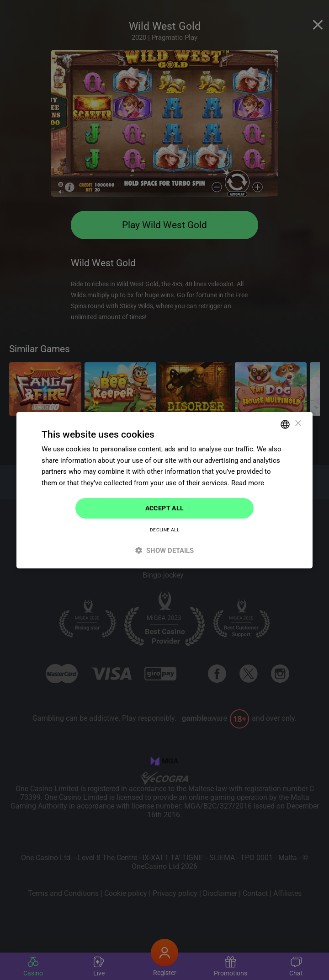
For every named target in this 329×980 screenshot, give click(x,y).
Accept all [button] (165, 508)
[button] (164, 550)
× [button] (298, 424)
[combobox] (285, 424)
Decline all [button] (164, 530)
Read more (248, 483)
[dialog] (164, 490)
